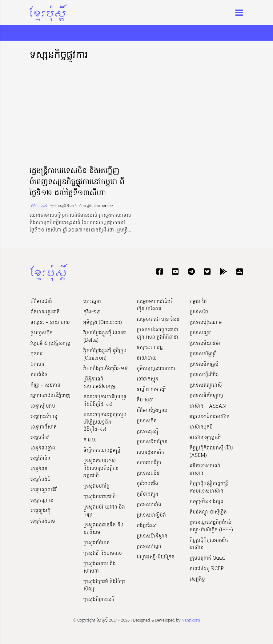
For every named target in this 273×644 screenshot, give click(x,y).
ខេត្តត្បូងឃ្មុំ (40, 511)
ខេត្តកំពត (39, 469)
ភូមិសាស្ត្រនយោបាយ (156, 369)
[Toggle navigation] (237, 13)
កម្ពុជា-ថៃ (198, 302)
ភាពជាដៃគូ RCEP (207, 569)
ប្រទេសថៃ (199, 312)
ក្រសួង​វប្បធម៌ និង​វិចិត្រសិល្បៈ (104, 586)
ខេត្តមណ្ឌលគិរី (44, 490)
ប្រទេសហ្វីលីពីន (204, 375)
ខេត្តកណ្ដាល (42, 501)
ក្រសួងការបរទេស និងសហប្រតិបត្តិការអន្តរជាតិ (101, 469)
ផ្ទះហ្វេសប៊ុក (42, 333)
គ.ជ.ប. (90, 440)
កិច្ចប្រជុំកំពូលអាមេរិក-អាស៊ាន (210, 544)
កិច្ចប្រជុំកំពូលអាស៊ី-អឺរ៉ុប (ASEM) (211, 452)
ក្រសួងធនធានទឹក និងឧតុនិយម (103, 529)
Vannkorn (191, 620)
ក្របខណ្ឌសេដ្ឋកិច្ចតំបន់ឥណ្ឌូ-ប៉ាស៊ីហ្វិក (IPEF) (211, 526)
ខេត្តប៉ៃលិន (40, 459)
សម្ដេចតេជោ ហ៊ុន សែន (158, 320)
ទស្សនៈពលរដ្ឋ (150, 348)
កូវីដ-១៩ (92, 312)
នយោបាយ (147, 358)
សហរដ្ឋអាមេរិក (151, 453)
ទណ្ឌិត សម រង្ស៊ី (151, 390)
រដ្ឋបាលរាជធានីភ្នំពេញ (50, 396)
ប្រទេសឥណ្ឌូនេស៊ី (206, 385)
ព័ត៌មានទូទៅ (39, 206)
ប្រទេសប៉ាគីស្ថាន (152, 536)
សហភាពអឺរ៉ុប (149, 463)
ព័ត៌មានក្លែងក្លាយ (152, 411)
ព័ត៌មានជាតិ (41, 302)
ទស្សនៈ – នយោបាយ (50, 323)
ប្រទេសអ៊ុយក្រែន (152, 442)
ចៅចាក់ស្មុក (147, 379)
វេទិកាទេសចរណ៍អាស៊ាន (205, 470)
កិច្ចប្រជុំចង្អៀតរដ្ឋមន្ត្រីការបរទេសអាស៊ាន (209, 488)
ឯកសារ (37, 364)
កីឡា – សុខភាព (45, 385)
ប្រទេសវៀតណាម (206, 323)
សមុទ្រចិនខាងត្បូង (207, 502)
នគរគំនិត (39, 375)
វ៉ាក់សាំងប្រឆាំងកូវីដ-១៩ (106, 369)
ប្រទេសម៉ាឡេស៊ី (204, 364)
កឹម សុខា (145, 400)
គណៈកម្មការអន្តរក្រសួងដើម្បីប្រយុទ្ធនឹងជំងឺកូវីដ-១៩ (105, 422)
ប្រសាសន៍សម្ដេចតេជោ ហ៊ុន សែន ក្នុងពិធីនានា (157, 334)
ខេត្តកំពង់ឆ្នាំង (43, 448)
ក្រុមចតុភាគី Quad (207, 558)
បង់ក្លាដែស (147, 526)
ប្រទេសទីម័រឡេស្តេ (206, 396)
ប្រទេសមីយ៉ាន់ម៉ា (205, 344)
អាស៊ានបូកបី (201, 427)
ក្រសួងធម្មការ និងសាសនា (100, 568)
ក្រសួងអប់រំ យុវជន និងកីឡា (104, 511)
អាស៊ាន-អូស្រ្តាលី (205, 438)
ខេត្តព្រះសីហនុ (44, 417)
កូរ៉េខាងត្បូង (147, 494)
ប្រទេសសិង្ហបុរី (203, 354)
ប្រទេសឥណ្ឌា (149, 547)
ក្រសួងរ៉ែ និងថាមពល (103, 553)
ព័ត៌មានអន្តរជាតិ (45, 312)
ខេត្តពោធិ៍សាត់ (44, 427)
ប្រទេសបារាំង (149, 505)
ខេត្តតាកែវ (40, 438)
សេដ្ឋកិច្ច (197, 579)
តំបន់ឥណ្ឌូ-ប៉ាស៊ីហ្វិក (208, 512)
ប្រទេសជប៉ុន (148, 473)
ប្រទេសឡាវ (200, 333)
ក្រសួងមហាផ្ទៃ (96, 486)
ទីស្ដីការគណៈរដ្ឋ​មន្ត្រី (102, 451)
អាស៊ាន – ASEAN (208, 406)
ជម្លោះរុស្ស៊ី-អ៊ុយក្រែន (156, 557)
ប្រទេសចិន (147, 421)
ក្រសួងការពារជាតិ (100, 497)
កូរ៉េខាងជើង (147, 484)
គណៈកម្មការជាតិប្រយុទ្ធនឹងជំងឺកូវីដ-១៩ (105, 401)
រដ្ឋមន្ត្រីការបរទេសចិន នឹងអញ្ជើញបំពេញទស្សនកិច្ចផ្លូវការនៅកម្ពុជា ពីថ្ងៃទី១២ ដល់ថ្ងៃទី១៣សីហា (77, 182)
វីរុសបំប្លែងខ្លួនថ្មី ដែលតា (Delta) (105, 337)
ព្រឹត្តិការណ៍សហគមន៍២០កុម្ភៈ (100, 383)
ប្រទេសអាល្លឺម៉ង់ (151, 515)
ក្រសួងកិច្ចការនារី (99, 600)
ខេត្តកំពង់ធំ (40, 480)
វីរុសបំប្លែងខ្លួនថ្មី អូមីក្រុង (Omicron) (105, 355)
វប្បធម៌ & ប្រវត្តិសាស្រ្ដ (50, 344)
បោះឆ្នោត (92, 302)
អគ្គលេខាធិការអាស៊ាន (210, 417)
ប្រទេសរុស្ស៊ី (147, 432)
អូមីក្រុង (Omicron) (103, 323)
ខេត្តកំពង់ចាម (43, 521)
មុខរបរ (37, 354)
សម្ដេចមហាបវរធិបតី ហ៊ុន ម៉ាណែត (155, 305)
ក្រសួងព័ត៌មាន (96, 543)
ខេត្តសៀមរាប (43, 406)
